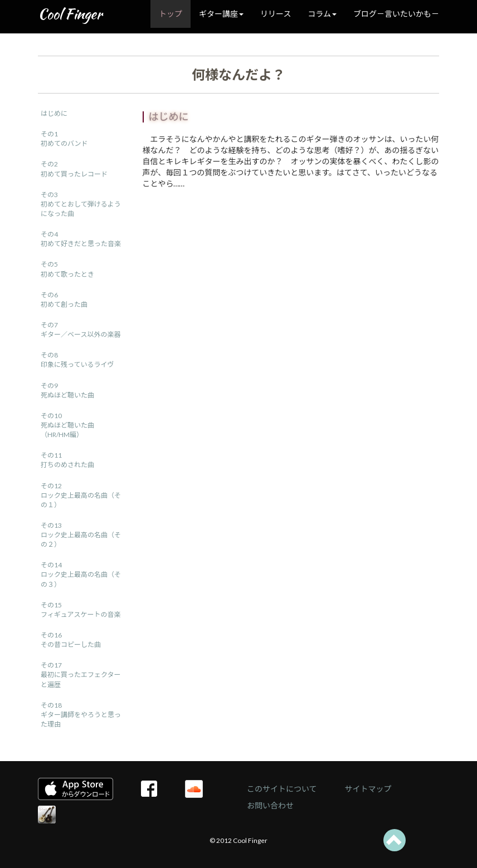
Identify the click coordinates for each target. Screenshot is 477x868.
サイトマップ (368, 789)
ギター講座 (221, 14)
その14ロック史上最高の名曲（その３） (81, 574)
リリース (276, 14)
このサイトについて (282, 789)
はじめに (54, 113)
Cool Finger (70, 14)
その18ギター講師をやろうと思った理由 (81, 715)
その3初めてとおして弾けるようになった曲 (81, 204)
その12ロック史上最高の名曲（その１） (81, 495)
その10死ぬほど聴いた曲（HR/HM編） (67, 425)
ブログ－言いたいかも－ (396, 14)
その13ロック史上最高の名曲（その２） (81, 535)
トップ (171, 14)
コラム (322, 14)
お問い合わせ (270, 805)
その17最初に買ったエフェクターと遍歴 (81, 675)
